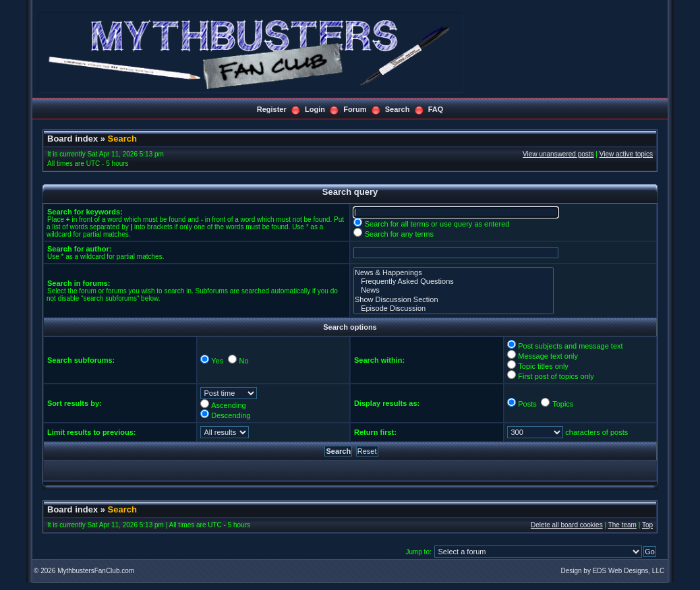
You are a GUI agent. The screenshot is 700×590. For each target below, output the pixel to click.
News (454, 290)
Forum (355, 109)
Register (272, 109)
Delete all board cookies (567, 525)
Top (647, 525)
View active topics (626, 154)
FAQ (436, 109)
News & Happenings (454, 273)
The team (622, 525)
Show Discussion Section (454, 300)
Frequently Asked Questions (454, 282)
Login (315, 109)
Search (398, 109)
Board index (72, 139)
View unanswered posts (558, 154)
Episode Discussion (454, 308)
